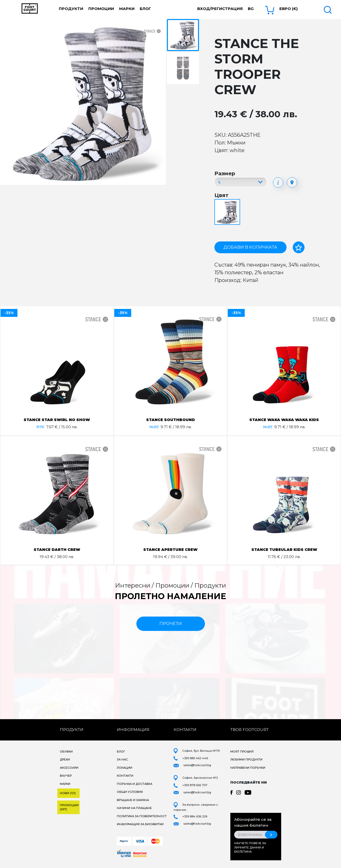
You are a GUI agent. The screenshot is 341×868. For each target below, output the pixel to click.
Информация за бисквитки (140, 824)
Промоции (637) (69, 807)
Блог (145, 9)
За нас (122, 759)
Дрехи (65, 759)
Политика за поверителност (142, 816)
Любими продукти (246, 759)
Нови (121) (68, 793)
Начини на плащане (134, 808)
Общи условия (130, 792)
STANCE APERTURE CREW (170, 549)
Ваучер (66, 776)
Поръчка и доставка (135, 784)
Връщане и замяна (133, 800)
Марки (127, 9)
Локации (125, 768)
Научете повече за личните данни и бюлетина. (250, 847)
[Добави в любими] (299, 247)
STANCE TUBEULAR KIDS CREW (284, 549)
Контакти (125, 776)
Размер (225, 173)
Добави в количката (250, 247)
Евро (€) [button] (288, 9)
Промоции (101, 9)
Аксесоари (69, 768)
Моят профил (242, 752)
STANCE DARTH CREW (57, 549)
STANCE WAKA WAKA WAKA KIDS (284, 420)
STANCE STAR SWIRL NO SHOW (57, 420)
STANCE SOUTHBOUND (170, 420)
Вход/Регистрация (220, 9)
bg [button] (251, 9)
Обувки (66, 752)
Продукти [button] (71, 9)
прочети (171, 623)
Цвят (221, 195)
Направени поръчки (248, 768)
